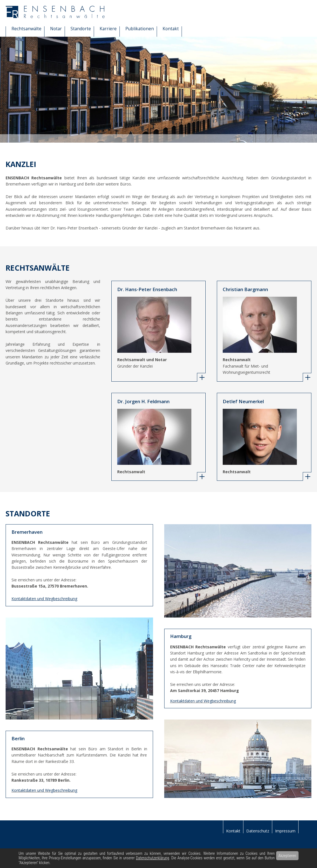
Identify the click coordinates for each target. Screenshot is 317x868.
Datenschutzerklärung (153, 858)
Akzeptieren (287, 856)
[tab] (201, 377)
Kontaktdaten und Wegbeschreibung (203, 701)
